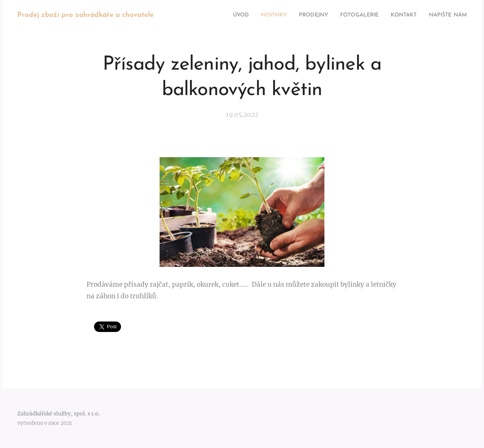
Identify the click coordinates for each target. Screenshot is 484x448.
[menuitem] (220, 15)
